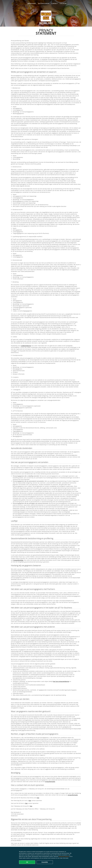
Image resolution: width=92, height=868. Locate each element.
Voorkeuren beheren (64, 856)
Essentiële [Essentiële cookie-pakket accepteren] (45, 862)
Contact (54, 3)
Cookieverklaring (26, 346)
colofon (63, 3)
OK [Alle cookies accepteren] (27, 862)
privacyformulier (18, 560)
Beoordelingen (44, 3)
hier (38, 798)
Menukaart (32, 3)
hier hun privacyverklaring (61, 681)
